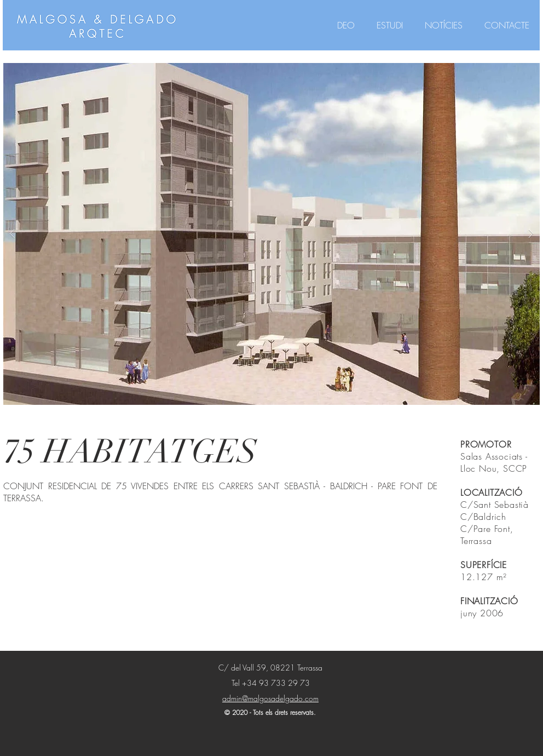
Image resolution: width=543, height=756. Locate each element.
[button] (271, 234)
